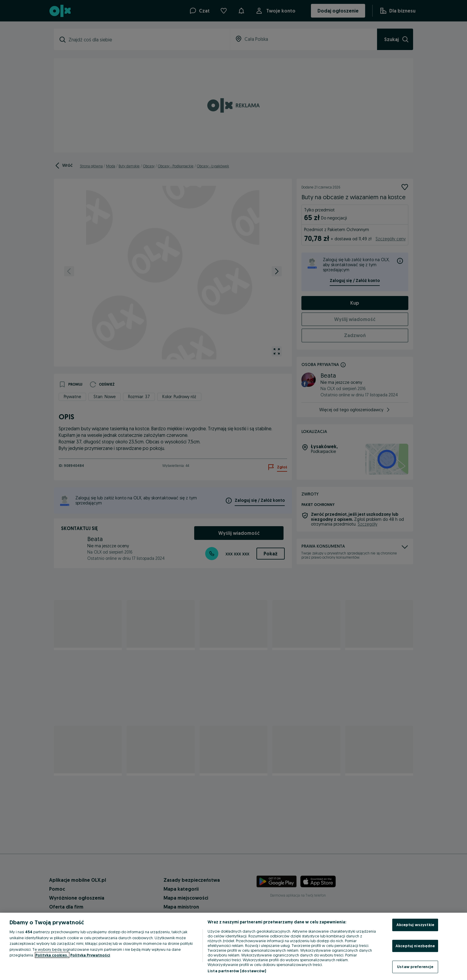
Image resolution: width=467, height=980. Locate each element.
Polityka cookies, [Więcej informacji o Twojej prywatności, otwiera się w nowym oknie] (52, 955)
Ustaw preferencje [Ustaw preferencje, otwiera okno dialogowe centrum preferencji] (415, 967)
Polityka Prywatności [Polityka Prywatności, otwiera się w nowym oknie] (90, 955)
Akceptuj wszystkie (415, 925)
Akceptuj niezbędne (415, 946)
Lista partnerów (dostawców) (237, 971)
